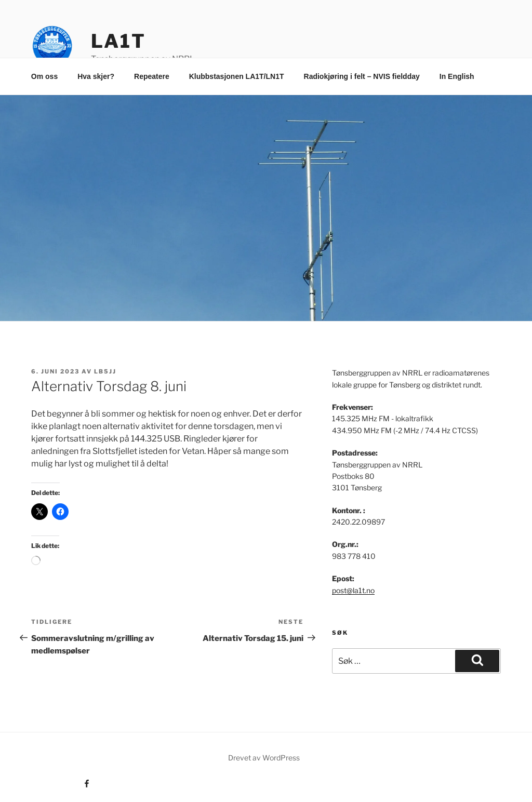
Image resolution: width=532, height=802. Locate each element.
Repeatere (152, 76)
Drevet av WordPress (264, 758)
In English (457, 76)
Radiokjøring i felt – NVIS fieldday (362, 76)
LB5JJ (105, 371)
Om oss (44, 76)
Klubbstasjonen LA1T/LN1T (237, 76)
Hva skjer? (96, 76)
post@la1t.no (353, 590)
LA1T (118, 41)
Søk (340, 633)
